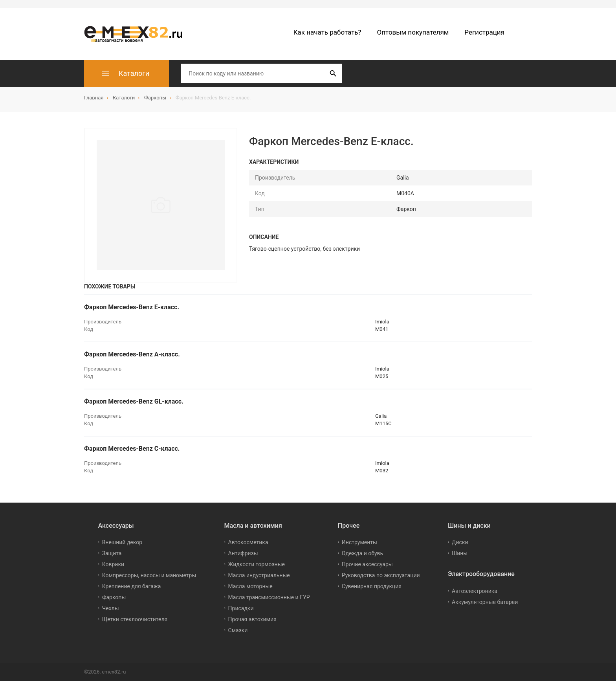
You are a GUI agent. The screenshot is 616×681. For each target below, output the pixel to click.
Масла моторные (250, 586)
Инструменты (359, 542)
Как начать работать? (327, 32)
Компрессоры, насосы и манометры (149, 575)
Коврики (113, 564)
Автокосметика (248, 542)
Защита (112, 553)
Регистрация (484, 32)
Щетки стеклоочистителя (135, 619)
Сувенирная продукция (372, 586)
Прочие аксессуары (367, 564)
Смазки (238, 630)
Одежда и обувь (362, 553)
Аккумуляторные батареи (485, 602)
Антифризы (243, 553)
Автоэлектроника (475, 591)
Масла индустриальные (259, 575)
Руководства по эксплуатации (381, 575)
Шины (460, 553)
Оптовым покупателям (413, 32)
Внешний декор (122, 542)
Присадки (241, 608)
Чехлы (111, 608)
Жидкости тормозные (257, 564)
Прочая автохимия (252, 619)
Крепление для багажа (132, 586)
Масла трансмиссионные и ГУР (269, 597)
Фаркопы (114, 597)
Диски (460, 542)
